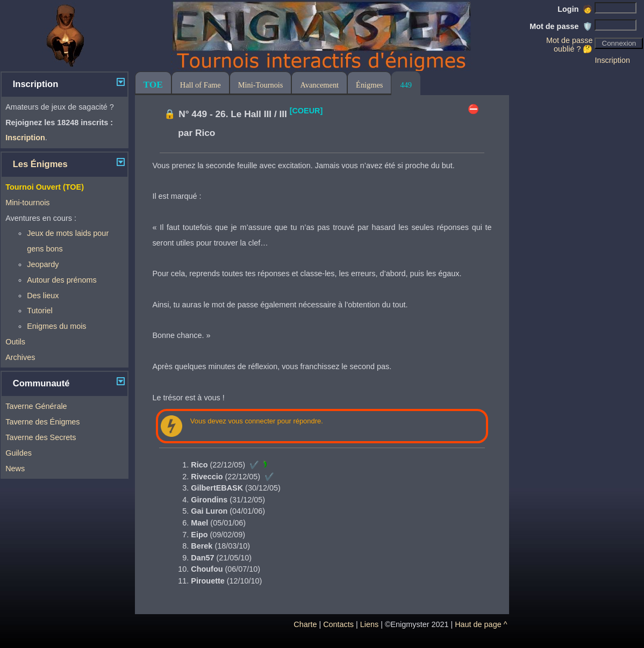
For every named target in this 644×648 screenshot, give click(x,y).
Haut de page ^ (481, 624)
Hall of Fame (201, 85)
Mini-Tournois (261, 85)
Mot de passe (561, 26)
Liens (369, 624)
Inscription (612, 60)
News (15, 469)
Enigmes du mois (56, 326)
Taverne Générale (36, 406)
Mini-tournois (27, 203)
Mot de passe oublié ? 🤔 (569, 45)
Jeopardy (43, 264)
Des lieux (43, 296)
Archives (20, 357)
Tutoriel (40, 311)
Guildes (19, 453)
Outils (15, 342)
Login (575, 9)
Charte (305, 624)
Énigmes (369, 85)
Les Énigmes (40, 164)
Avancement (319, 85)
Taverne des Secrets (41, 437)
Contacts (338, 624)
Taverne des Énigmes (42, 422)
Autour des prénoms (62, 280)
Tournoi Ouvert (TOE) (45, 187)
